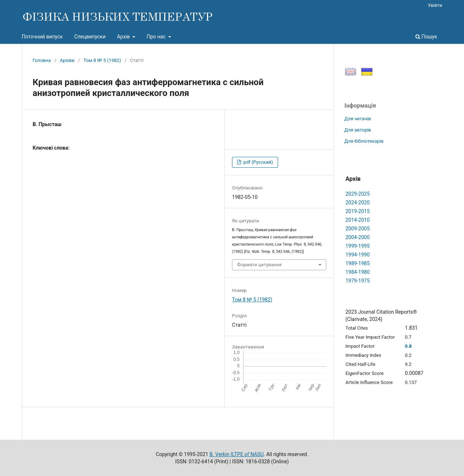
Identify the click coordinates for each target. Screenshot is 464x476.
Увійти (435, 5)
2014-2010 (358, 220)
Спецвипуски (90, 37)
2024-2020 (358, 202)
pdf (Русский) (258, 162)
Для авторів (358, 130)
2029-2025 (358, 194)
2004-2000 (358, 237)
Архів (124, 37)
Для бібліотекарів (364, 141)
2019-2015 (358, 211)
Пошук (426, 37)
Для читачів (358, 119)
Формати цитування (259, 265)
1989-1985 (358, 263)
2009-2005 (358, 229)
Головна (42, 60)
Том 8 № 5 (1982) (102, 60)
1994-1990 (358, 255)
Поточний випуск (42, 37)
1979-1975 (358, 281)
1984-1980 (358, 272)
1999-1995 (358, 246)
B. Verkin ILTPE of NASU (237, 454)
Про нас (157, 37)
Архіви (67, 60)
